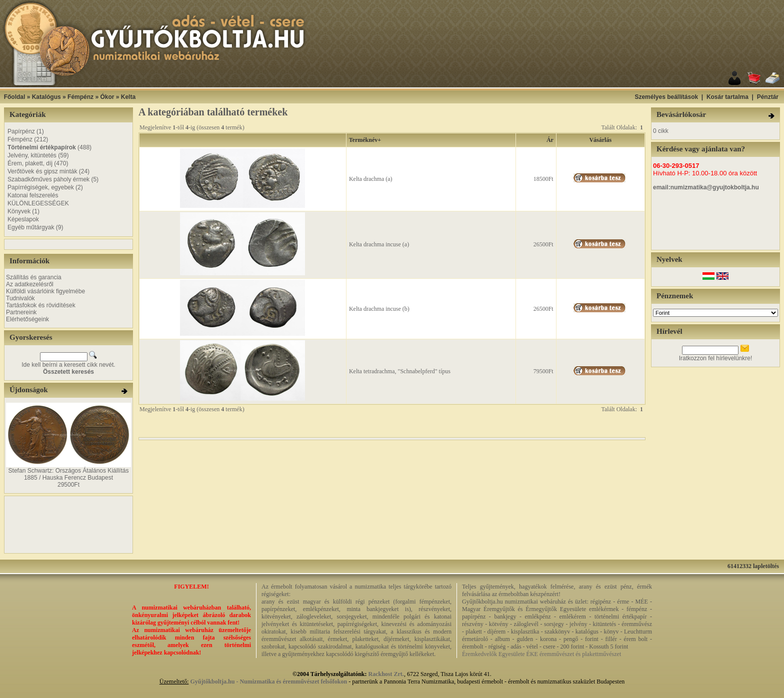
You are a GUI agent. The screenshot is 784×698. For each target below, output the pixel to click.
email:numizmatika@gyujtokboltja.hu (706, 187)
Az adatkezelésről (30, 284)
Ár (550, 140)
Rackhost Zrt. (386, 674)
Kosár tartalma (727, 97)
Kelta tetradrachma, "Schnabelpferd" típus (400, 371)
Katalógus (46, 97)
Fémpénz (80, 97)
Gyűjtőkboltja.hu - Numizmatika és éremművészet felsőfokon (268, 682)
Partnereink (21, 312)
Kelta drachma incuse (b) (379, 309)
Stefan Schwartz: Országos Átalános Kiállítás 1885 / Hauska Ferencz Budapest (69, 474)
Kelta (128, 97)
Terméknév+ (365, 140)
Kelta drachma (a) (371, 179)
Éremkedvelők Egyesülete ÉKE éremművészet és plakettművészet (541, 654)
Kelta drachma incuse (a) (379, 244)
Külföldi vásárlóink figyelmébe (45, 291)
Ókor (107, 97)
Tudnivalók (20, 298)
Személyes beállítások (666, 97)
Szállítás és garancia (34, 277)
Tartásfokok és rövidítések (41, 305)
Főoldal (15, 97)
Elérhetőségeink (27, 319)
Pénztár (768, 97)
